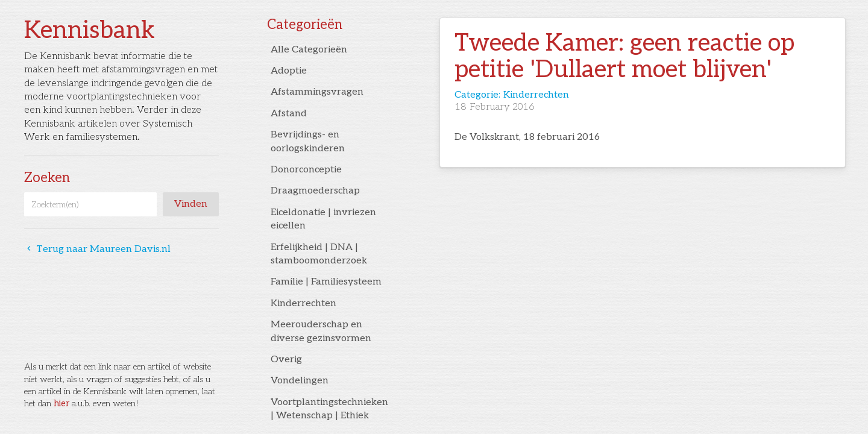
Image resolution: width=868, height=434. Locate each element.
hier (61, 404)
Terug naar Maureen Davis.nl (97, 249)
